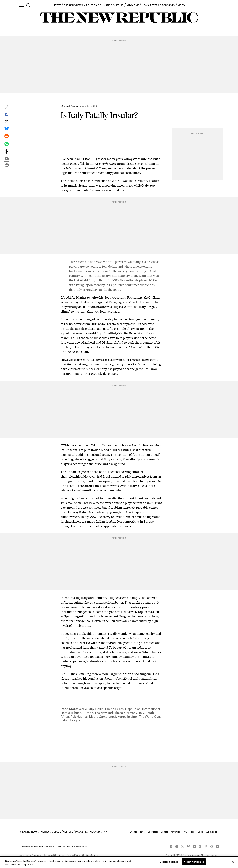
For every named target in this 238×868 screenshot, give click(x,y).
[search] (28, 5)
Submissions (212, 832)
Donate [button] (164, 832)
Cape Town (133, 709)
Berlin (99, 709)
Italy (141, 713)
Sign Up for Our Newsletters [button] (71, 847)
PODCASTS (168, 5)
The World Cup (149, 717)
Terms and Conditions (54, 855)
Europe (88, 713)
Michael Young (69, 106)
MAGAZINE (133, 5)
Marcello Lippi (128, 717)
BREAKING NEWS (73, 5)
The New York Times (109, 713)
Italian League (70, 720)
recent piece (69, 163)
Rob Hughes (79, 717)
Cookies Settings (90, 855)
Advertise (175, 832)
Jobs (200, 832)
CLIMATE (105, 5)
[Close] (233, 862)
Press (193, 832)
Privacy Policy (73, 855)
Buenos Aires (114, 709)
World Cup (86, 709)
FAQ (185, 832)
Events (133, 832)
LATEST (57, 5)
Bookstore (153, 832)
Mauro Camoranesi (103, 717)
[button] (7, 108)
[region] (119, 862)
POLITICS (91, 5)
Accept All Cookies (194, 862)
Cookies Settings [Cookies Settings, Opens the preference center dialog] (169, 862)
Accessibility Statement (30, 855)
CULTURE (118, 5)
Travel (142, 832)
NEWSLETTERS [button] (150, 5)
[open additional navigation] (22, 5)
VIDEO (181, 5)
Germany (131, 713)
